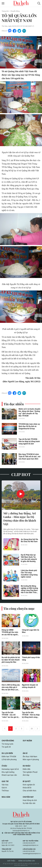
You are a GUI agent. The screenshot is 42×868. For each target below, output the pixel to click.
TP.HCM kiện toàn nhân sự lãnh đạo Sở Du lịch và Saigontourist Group (29, 427)
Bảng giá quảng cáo (27, 862)
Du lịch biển (7, 754)
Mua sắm (6, 798)
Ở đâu (4, 767)
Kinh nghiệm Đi (29, 786)
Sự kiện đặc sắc (29, 804)
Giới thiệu (11, 862)
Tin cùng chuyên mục (19, 609)
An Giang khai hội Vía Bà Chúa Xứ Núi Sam (29, 541)
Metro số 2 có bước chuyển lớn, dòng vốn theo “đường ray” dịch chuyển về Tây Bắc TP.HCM (29, 413)
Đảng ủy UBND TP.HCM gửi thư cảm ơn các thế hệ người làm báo (10, 633)
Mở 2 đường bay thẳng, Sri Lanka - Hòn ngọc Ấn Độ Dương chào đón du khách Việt (20, 519)
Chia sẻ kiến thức (30, 791)
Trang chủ (5, 11)
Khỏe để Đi (27, 788)
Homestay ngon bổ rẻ (10, 770)
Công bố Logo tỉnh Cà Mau (31, 632)
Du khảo (27, 767)
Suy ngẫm (27, 741)
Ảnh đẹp (26, 776)
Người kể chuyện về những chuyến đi (30, 687)
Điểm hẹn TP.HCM (9, 757)
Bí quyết (27, 782)
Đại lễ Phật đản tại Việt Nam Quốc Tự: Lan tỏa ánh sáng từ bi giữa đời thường (29, 559)
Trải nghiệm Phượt (30, 773)
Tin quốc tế (6, 748)
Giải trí (5, 782)
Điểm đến (27, 770)
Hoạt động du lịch (30, 801)
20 (32, 729)
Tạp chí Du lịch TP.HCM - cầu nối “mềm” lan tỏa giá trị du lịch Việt (10, 716)
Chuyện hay (28, 798)
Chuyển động (15, 11)
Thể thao (5, 791)
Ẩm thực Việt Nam (30, 757)
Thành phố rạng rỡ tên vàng (31, 659)
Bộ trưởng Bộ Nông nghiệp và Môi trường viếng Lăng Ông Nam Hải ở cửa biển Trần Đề (29, 590)
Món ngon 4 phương (31, 760)
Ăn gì (25, 754)
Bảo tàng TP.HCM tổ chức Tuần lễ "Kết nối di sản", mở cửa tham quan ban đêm (29, 457)
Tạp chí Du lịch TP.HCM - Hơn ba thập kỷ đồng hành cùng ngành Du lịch (29, 442)
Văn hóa (5, 786)
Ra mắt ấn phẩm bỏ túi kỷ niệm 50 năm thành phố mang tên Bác (11, 660)
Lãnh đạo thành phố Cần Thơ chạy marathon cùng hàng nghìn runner (29, 574)
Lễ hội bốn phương (9, 760)
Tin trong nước (8, 745)
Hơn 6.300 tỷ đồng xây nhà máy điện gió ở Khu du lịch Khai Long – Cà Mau (11, 688)
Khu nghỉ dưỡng (8, 773)
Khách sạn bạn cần (9, 776)
